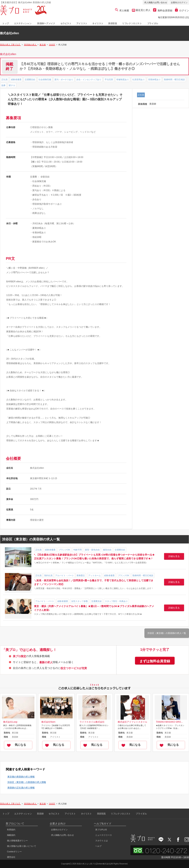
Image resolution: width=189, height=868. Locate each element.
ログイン (182, 11)
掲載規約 (11, 835)
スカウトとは (101, 841)
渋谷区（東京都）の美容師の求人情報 (27, 782)
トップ (6, 23)
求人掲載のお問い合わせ (156, 2)
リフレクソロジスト (132, 23)
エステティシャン (23, 23)
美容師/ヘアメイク (46, 23)
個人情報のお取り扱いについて (22, 846)
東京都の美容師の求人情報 (21, 777)
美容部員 (112, 23)
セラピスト (66, 23)
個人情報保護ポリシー (17, 841)
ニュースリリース (104, 835)
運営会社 (11, 857)
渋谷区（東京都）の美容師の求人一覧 (167, 633)
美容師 (40, 814)
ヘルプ (98, 846)
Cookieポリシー (14, 852)
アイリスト (82, 23)
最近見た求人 (143, 10)
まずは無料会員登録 (155, 661)
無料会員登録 (163, 11)
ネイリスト (98, 23)
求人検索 (122, 11)
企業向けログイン (179, 2)
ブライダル (153, 23)
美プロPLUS (101, 830)
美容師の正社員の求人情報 (21, 788)
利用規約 (11, 830)
